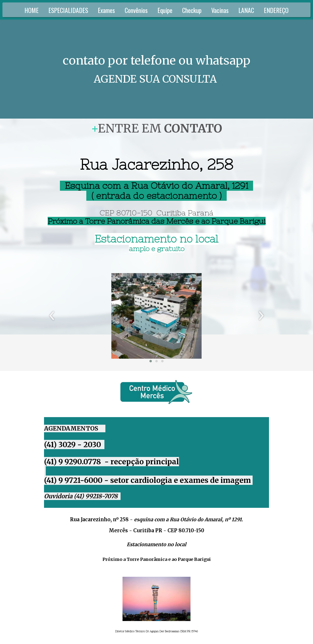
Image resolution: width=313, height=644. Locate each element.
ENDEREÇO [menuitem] (276, 10)
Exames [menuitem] (106, 10)
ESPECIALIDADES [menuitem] (68, 10)
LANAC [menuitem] (246, 10)
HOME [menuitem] (32, 10)
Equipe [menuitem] (165, 10)
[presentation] (52, 316)
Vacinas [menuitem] (220, 10)
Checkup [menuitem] (192, 10)
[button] (151, 361)
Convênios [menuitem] (136, 10)
